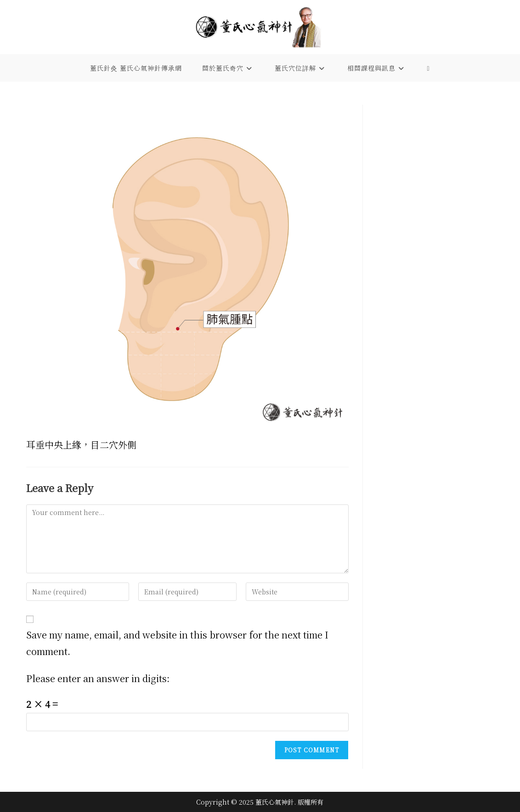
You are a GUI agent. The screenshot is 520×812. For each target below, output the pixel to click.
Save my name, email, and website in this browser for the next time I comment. (177, 643)
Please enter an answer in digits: (98, 678)
